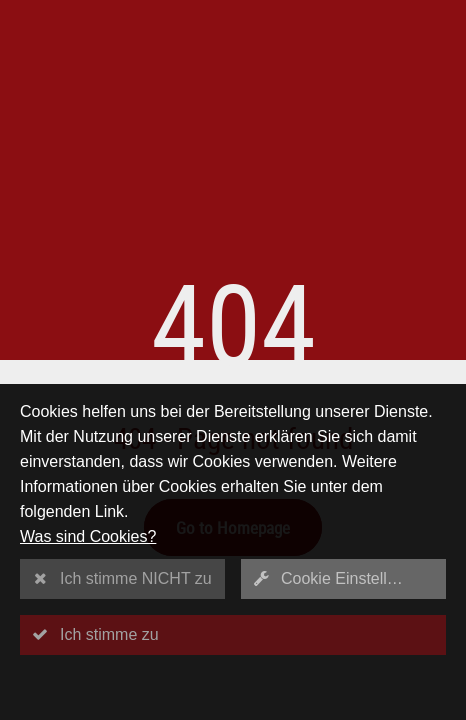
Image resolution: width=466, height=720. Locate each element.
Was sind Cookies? (88, 536)
